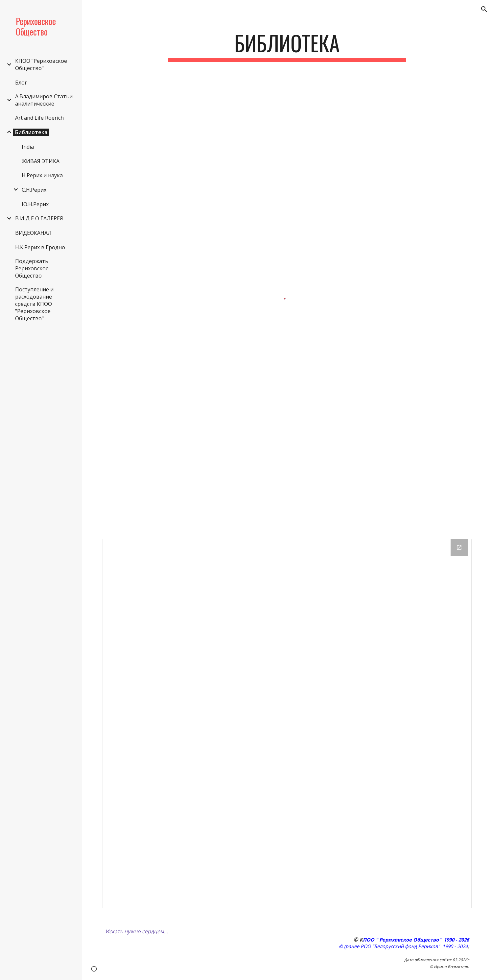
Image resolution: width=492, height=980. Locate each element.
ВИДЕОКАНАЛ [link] (33, 233)
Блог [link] (21, 83)
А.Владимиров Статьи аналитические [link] (44, 100)
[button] (484, 9)
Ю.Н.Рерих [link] (35, 204)
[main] (287, 46)
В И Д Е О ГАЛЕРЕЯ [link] (39, 218)
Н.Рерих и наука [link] (42, 175)
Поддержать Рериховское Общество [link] (32, 268)
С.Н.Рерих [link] (34, 190)
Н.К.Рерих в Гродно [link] (40, 247)
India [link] (28, 147)
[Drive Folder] (287, 723)
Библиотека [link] (31, 132)
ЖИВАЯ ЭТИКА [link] (41, 161)
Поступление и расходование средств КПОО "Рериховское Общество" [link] (34, 304)
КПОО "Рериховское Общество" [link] (41, 64)
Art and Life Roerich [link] (39, 118)
